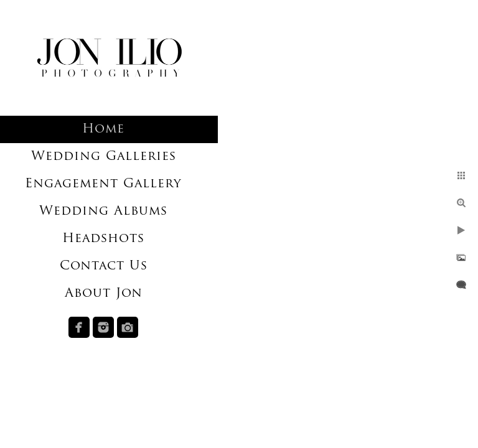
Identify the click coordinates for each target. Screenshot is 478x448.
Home (103, 129)
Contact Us (104, 266)
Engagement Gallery (103, 184)
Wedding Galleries (104, 157)
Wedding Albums (103, 212)
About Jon (104, 294)
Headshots (103, 239)
